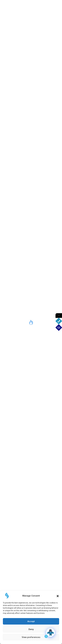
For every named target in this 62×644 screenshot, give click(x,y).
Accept (31, 621)
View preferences (31, 637)
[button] (58, 596)
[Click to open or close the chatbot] (50, 632)
